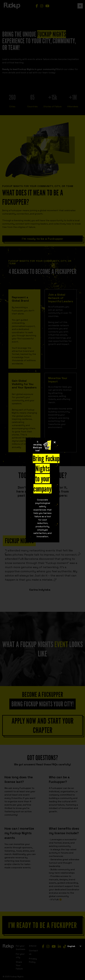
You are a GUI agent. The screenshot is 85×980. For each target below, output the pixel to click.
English (71, 946)
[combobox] (74, 946)
